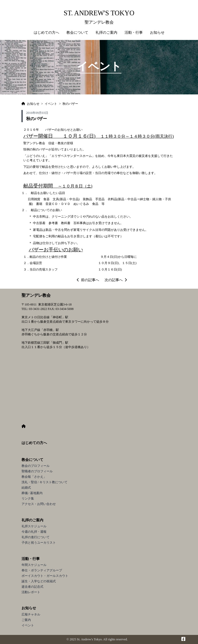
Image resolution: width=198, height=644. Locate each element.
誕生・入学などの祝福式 (39, 581)
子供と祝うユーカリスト (39, 543)
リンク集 (28, 498)
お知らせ (29, 608)
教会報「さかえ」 (34, 477)
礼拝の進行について (36, 537)
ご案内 (26, 620)
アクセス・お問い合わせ (39, 504)
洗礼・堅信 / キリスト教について (45, 482)
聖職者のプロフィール (37, 471)
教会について (32, 460)
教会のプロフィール (36, 466)
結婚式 (26, 488)
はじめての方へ (46, 33)
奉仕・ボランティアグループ (42, 570)
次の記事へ (116, 280)
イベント (28, 625)
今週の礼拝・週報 (34, 532)
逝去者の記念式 (32, 587)
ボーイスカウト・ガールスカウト (45, 576)
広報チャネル (31, 614)
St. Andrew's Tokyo (99, 13)
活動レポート (31, 592)
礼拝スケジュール (34, 526)
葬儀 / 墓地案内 (32, 493)
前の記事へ (88, 280)
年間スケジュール (34, 565)
